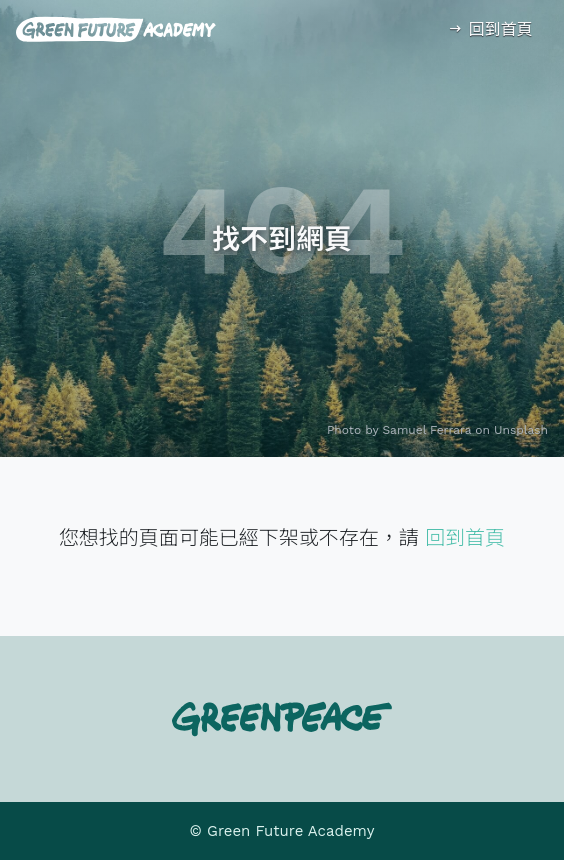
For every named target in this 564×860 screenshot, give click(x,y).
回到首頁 (489, 29)
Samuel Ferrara (427, 430)
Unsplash (521, 430)
